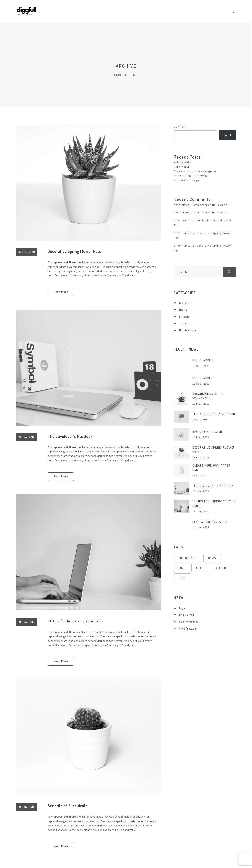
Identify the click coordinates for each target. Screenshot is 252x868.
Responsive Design (187, 180)
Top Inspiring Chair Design (191, 176)
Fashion (184, 303)
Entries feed (187, 615)
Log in (183, 608)
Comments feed (189, 622)
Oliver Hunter (183, 220)
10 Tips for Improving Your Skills (76, 621)
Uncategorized (188, 330)
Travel (183, 324)
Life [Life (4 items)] (199, 568)
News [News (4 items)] (212, 558)
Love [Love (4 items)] (182, 568)
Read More (61, 292)
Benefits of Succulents (68, 806)
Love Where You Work (210, 522)
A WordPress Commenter (191, 205)
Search (180, 127)
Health (183, 310)
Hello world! (182, 162)
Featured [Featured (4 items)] (219, 568)
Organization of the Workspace (195, 171)
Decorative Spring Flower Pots (74, 251)
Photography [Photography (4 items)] (188, 558)
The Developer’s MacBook (70, 436)
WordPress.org (188, 628)
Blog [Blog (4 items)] (182, 578)
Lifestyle (184, 317)
